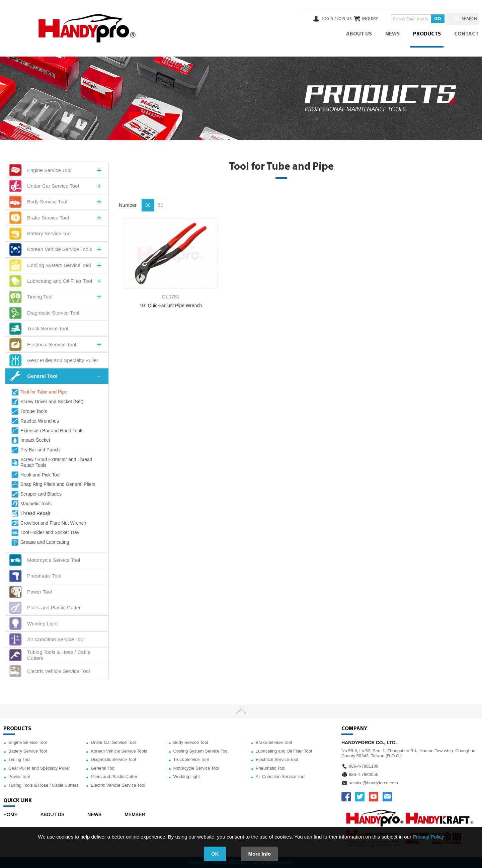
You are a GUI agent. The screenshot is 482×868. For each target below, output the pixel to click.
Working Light (187, 776)
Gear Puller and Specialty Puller (39, 768)
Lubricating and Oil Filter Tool (284, 751)
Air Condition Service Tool (281, 776)
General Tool (103, 768)
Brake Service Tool (274, 742)
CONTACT (466, 34)
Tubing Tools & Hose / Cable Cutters (44, 785)
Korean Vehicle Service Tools (119, 751)
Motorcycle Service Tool (196, 768)
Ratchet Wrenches (35, 421)
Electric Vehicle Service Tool (118, 785)
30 (148, 205)
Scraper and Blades (36, 494)
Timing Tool (19, 759)
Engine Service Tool (28, 742)
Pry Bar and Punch (35, 450)
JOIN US (323, 19)
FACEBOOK (346, 797)
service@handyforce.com (373, 783)
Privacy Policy (428, 837)
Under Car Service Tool (113, 742)
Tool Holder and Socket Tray (45, 533)
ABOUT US (359, 34)
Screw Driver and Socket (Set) (47, 402)
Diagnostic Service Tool (113, 759)
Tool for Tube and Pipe (39, 392)
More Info (260, 854)
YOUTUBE (374, 797)
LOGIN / (307, 19)
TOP (241, 711)
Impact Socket (30, 440)
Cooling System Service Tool (201, 751)
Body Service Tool (191, 742)
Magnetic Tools (31, 504)
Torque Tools (29, 411)
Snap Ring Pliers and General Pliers (53, 485)
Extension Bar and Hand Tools (47, 431)
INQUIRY (359, 19)
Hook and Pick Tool (35, 475)
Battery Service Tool (28, 751)
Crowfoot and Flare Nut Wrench (48, 523)
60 (160, 205)
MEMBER (135, 814)
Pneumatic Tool (271, 768)
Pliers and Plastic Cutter (114, 776)
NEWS (392, 34)
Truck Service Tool (191, 759)
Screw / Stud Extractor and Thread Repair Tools (51, 462)
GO (427, 19)
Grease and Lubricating (40, 542)
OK (215, 854)
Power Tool (19, 776)
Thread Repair (30, 513)
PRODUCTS (427, 34)
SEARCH (465, 19)
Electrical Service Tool (277, 759)
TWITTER (360, 797)
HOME (10, 814)
